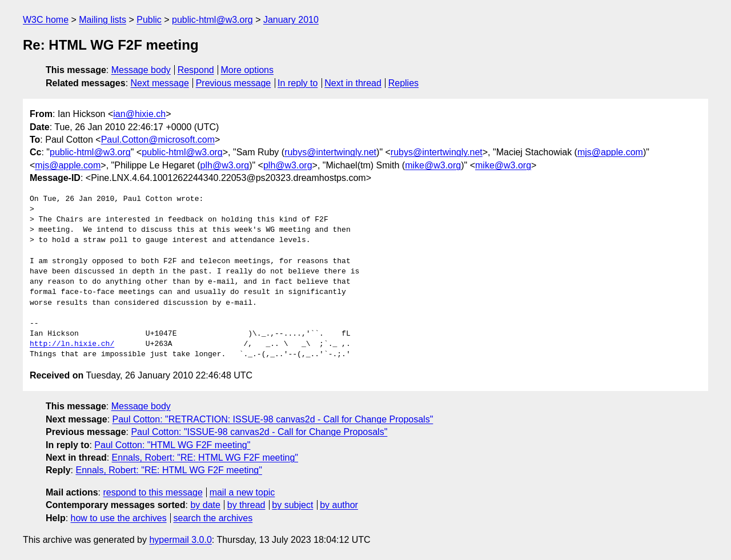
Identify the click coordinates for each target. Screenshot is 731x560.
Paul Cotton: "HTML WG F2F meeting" (172, 445)
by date (205, 505)
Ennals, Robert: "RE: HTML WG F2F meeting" (205, 458)
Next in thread (353, 83)
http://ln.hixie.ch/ (72, 344)
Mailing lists (103, 20)
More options (248, 70)
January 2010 (291, 20)
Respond (196, 70)
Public (149, 20)
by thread (246, 505)
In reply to (298, 83)
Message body (141, 70)
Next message (160, 83)
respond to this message (152, 492)
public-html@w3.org (212, 20)
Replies (403, 83)
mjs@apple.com (610, 152)
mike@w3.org (433, 165)
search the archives (213, 518)
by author (339, 505)
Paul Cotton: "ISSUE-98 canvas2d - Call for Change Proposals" (259, 432)
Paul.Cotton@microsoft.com (158, 140)
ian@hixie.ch (139, 114)
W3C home (46, 20)
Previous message (234, 83)
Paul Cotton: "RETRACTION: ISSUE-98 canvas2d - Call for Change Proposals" (273, 419)
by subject (292, 505)
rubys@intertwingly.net (330, 152)
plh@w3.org (225, 165)
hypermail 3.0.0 (180, 540)
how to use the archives (119, 518)
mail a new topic (242, 492)
